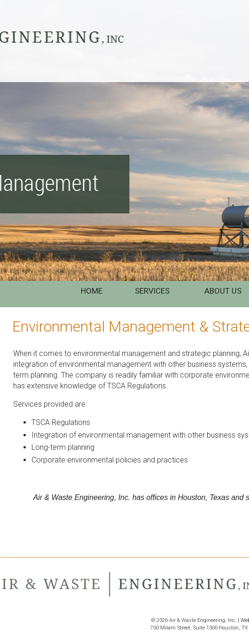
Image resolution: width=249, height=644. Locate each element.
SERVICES (153, 291)
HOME (92, 291)
